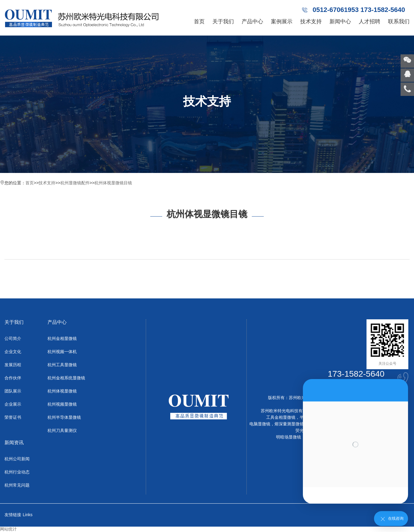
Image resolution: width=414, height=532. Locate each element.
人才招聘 (369, 22)
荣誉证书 (13, 417)
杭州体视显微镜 (62, 391)
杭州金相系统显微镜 (66, 378)
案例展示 (282, 22)
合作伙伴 (13, 378)
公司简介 (13, 338)
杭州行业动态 (17, 472)
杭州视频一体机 (62, 352)
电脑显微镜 (260, 424)
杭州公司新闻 (17, 459)
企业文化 (13, 352)
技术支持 (311, 22)
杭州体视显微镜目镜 (113, 183)
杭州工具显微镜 (62, 365)
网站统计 (8, 529)
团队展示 (13, 391)
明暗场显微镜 (289, 437)
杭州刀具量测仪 (62, 430)
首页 (199, 22)
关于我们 (223, 22)
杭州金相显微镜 (62, 338)
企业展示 (13, 404)
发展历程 (13, 365)
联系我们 (399, 22)
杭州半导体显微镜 (64, 417)
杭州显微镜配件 (75, 183)
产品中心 (252, 22)
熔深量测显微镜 (289, 424)
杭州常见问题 (17, 485)
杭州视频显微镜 (62, 404)
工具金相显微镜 (281, 417)
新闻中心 (340, 22)
